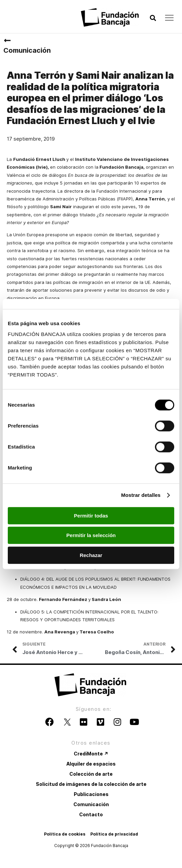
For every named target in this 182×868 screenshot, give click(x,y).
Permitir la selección (91, 535)
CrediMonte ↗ (91, 754)
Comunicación (27, 50)
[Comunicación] (7, 41)
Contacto (91, 814)
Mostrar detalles (141, 495)
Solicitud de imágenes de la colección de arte (91, 784)
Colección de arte (91, 774)
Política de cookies (65, 834)
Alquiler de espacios (91, 764)
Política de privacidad (114, 834)
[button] (153, 18)
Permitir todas (91, 516)
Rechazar (91, 555)
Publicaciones (91, 794)
